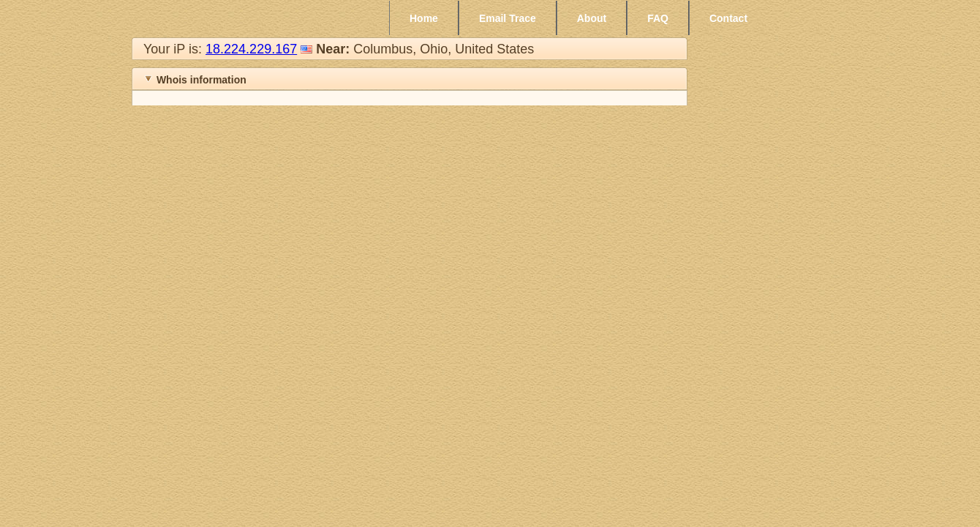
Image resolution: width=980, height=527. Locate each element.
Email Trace (508, 18)
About (592, 18)
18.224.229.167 (251, 49)
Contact (728, 18)
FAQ (658, 18)
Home (424, 18)
